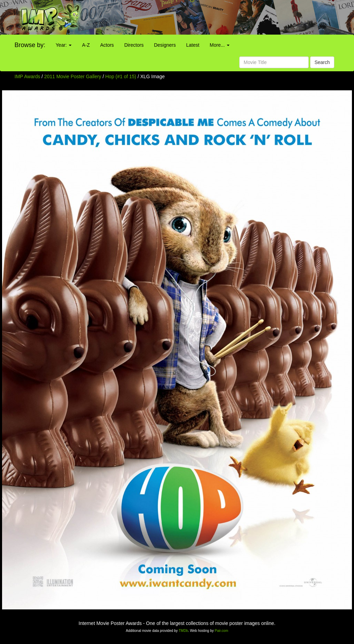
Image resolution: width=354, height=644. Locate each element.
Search (322, 62)
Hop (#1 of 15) (121, 76)
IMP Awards (27, 76)
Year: (64, 45)
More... (220, 45)
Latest (193, 45)
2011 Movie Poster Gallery (73, 76)
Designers (165, 45)
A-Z (86, 45)
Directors (134, 45)
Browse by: (30, 45)
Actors (107, 45)
